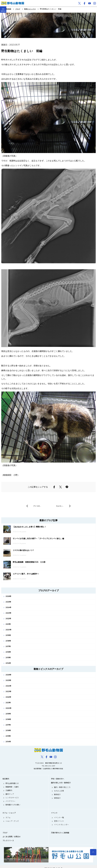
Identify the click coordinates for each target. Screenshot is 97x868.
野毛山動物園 (48, 750)
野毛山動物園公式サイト (13, 3)
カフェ (8, 817)
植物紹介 (57, 798)
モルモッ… (60, 506)
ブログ (5, 833)
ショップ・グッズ (12, 821)
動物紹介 (57, 794)
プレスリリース (8, 841)
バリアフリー (10, 801)
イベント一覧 (59, 817)
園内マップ (10, 794)
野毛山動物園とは (12, 783)
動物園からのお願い (13, 805)
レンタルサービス (12, 798)
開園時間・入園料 (12, 787)
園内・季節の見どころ (62, 787)
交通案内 (9, 790)
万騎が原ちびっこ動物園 (60, 833)
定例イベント (59, 821)
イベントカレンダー (61, 825)
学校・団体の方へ (58, 779)
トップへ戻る (93, 852)
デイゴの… (37, 506)
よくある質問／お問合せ (12, 837)
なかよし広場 (59, 791)
